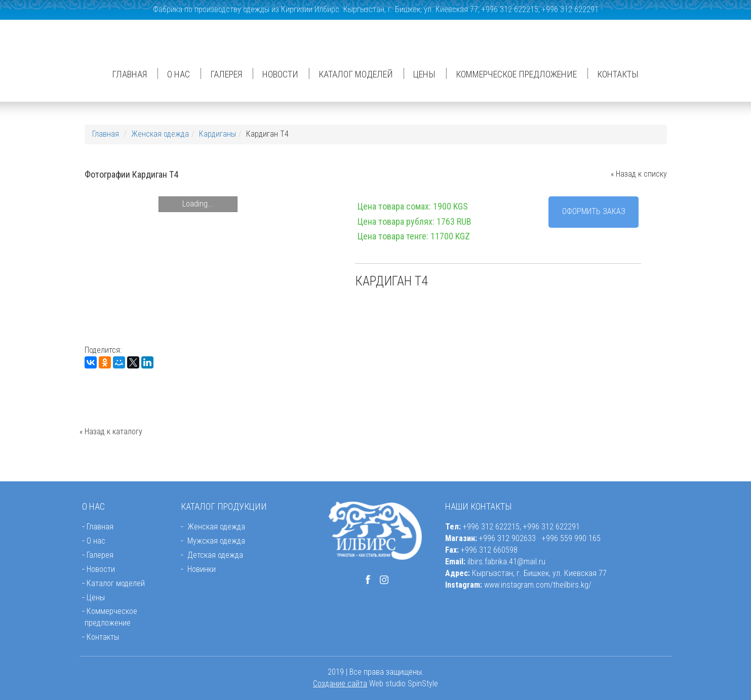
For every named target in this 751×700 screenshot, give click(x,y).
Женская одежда (160, 134)
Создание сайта (340, 684)
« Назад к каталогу (111, 431)
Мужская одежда (216, 541)
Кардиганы (218, 134)
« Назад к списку (639, 174)
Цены (424, 74)
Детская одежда (215, 555)
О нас (179, 74)
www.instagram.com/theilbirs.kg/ (538, 585)
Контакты (618, 74)
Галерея (226, 74)
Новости (280, 74)
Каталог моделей (356, 74)
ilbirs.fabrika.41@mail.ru (506, 562)
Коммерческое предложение (516, 74)
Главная (129, 74)
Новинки (202, 569)
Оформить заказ (594, 211)
